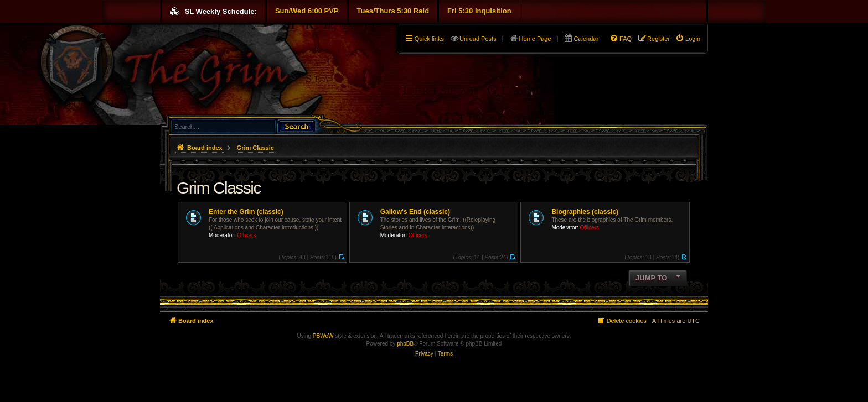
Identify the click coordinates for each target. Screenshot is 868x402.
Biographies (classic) (585, 212)
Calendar (586, 39)
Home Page (535, 39)
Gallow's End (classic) (415, 212)
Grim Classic (219, 188)
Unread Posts (478, 39)
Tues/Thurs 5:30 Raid (393, 11)
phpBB (405, 344)
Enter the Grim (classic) (246, 212)
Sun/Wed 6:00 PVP (307, 11)
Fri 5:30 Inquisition (479, 11)
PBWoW (323, 336)
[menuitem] (688, 39)
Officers (246, 235)
